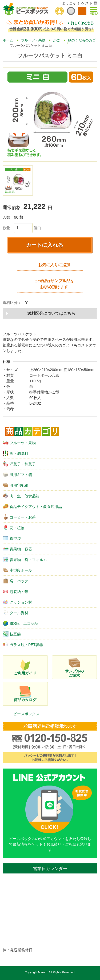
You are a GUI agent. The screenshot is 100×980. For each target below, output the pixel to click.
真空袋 (12, 538)
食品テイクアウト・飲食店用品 (32, 506)
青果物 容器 (17, 549)
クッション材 (17, 602)
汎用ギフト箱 (17, 474)
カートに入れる (45, 245)
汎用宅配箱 (15, 485)
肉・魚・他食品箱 (21, 496)
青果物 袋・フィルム (25, 559)
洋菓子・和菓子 (19, 464)
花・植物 (14, 528)
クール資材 (15, 613)
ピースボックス (26, 714)
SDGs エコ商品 (20, 623)
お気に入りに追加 (54, 265)
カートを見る (82, 11)
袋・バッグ (15, 581)
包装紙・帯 (15, 591)
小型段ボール (17, 570)
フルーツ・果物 (19, 443)
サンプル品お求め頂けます (54, 284)
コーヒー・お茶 (19, 517)
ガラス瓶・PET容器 (23, 644)
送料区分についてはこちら (51, 313)
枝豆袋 (12, 634)
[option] (50, 114)
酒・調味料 (15, 453)
